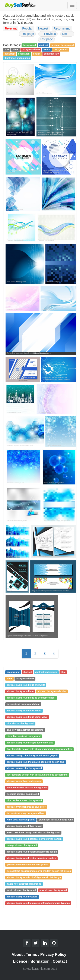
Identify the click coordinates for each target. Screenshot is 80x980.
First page (27, 34)
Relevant (11, 28)
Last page (47, 39)
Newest (43, 28)
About (17, 955)
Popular (27, 28)
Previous (48, 34)
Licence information (31, 961)
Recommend (62, 28)
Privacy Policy (53, 955)
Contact (60, 961)
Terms (31, 955)
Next (67, 34)
